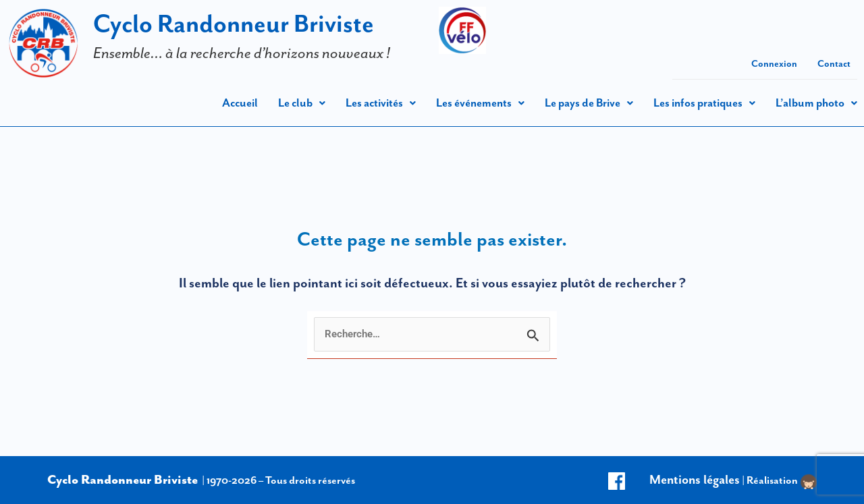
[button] (302, 103)
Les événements (480, 103)
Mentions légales (695, 479)
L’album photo (816, 103)
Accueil (240, 103)
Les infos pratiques (704, 103)
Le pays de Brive (589, 103)
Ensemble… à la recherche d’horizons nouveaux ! (242, 53)
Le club (302, 103)
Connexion (774, 63)
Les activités (381, 103)
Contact (834, 63)
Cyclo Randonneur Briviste (234, 23)
